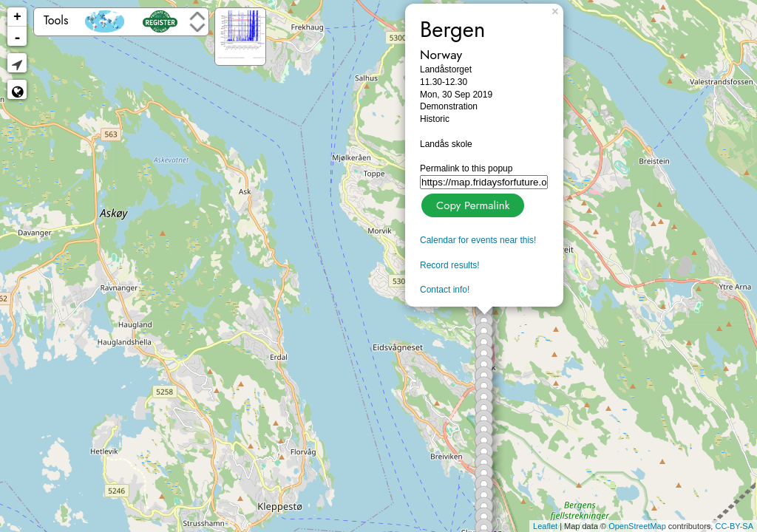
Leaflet (545, 526)
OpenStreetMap (637, 526)
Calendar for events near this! (478, 240)
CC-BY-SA (734, 526)
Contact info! (445, 290)
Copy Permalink (471, 204)
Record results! (450, 265)
